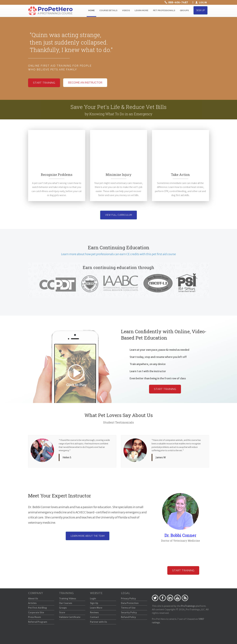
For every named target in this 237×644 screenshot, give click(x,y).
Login (93, 599)
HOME (91, 10)
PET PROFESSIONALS (164, 10)
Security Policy (129, 613)
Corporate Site (36, 613)
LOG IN (201, 3)
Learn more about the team (88, 536)
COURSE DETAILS (108, 10)
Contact (94, 617)
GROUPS (184, 10)
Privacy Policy (128, 599)
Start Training (165, 389)
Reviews (94, 613)
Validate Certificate (70, 617)
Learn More (96, 608)
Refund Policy (128, 617)
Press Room (35, 617)
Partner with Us (98, 622)
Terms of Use (128, 608)
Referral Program (38, 622)
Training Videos (68, 599)
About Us (33, 599)
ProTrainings (188, 606)
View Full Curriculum (118, 215)
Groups (63, 608)
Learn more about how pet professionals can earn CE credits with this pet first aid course (118, 254)
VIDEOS (126, 10)
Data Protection (130, 603)
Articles (32, 603)
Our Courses (66, 603)
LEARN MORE (141, 10)
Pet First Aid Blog (37, 608)
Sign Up (94, 603)
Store (62, 613)
